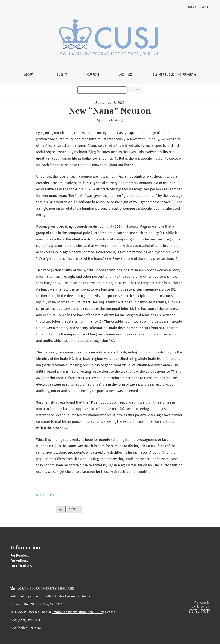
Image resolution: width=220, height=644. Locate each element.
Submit (62, 75)
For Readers (20, 556)
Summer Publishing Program (174, 75)
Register (193, 7)
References (45, 495)
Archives (126, 75)
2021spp (75, 509)
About (29, 75)
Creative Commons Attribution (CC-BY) (78, 612)
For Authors (19, 561)
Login (205, 7)
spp (61, 509)
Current (93, 75)
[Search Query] (102, 90)
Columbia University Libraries (72, 596)
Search (135, 90)
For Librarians (21, 566)
